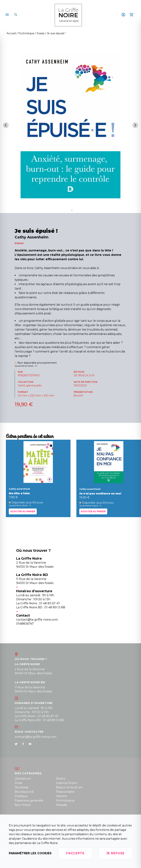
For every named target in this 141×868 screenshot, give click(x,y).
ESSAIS (19, 243)
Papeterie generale (29, 801)
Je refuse (115, 853)
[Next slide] (135, 125)
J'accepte (75, 853)
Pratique (21, 796)
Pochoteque (65, 801)
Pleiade (62, 805)
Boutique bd (24, 792)
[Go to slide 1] (69, 210)
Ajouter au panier (23, 511)
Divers (60, 779)
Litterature (23, 779)
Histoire (62, 796)
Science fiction (67, 783)
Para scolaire (65, 792)
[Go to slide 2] (72, 210)
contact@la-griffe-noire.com (36, 737)
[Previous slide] (6, 125)
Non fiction (23, 805)
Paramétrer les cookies (30, 853)
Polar (19, 783)
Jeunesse (22, 787)
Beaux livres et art (69, 787)
